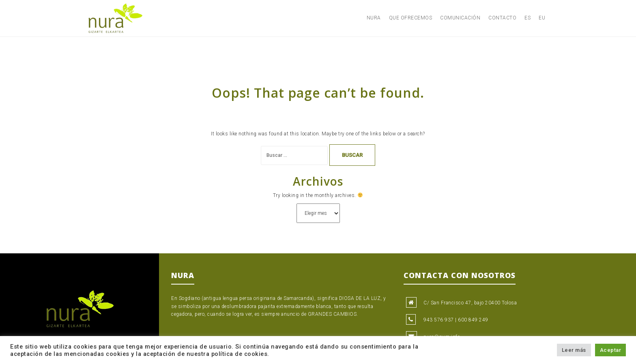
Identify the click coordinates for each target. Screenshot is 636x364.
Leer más (574, 350)
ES (527, 18)
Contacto (502, 18)
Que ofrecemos (411, 18)
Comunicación (460, 18)
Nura (374, 18)
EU (542, 18)
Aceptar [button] (611, 350)
